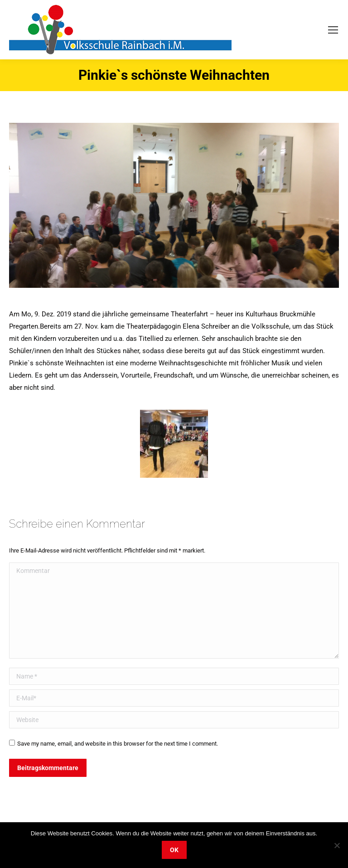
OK (174, 850)
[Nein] (337, 845)
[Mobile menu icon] (333, 30)
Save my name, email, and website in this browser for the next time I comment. (118, 744)
